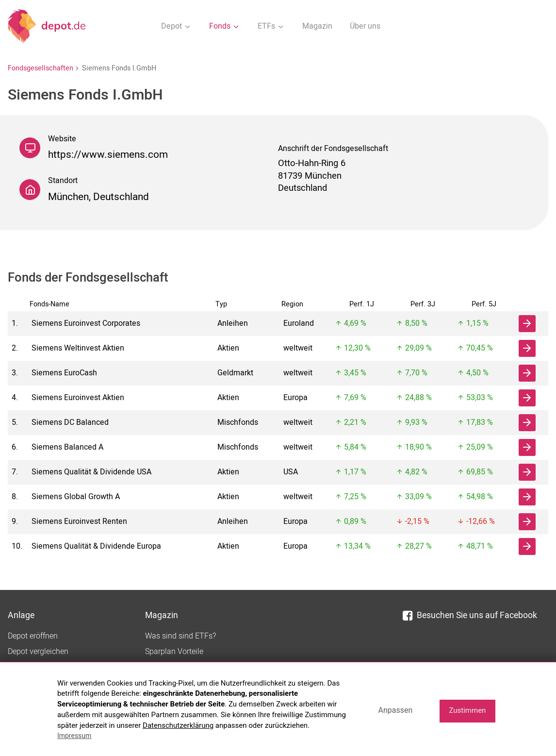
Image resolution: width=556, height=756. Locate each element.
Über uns (365, 26)
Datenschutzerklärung (178, 725)
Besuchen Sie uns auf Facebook (470, 615)
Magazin (317, 26)
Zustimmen (467, 710)
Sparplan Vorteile (174, 652)
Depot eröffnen (33, 636)
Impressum (74, 736)
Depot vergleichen (38, 652)
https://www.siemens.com (108, 155)
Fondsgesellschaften (41, 68)
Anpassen (395, 710)
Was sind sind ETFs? (180, 636)
